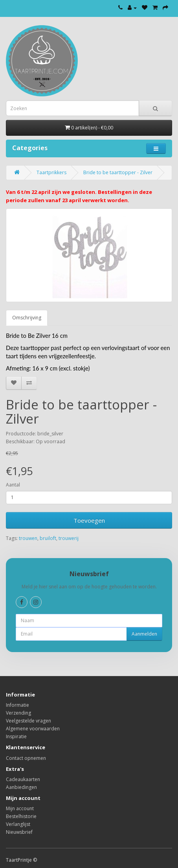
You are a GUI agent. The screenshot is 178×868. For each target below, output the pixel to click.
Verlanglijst (18, 824)
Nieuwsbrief (19, 832)
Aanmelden (144, 634)
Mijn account (20, 808)
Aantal (13, 485)
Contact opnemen (26, 758)
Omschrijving (27, 318)
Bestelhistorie (21, 816)
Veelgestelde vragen (28, 721)
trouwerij (69, 538)
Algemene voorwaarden (33, 729)
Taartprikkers (51, 172)
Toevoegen (89, 520)
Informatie (17, 705)
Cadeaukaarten (23, 779)
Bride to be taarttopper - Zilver (118, 172)
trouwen (28, 538)
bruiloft (48, 538)
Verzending (18, 713)
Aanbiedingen (21, 787)
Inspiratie (16, 736)
